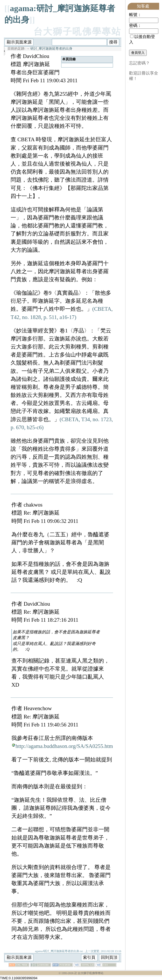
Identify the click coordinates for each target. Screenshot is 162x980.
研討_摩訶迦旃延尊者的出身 (51, 49)
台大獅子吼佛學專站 (77, 32)
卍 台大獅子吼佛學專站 (89, 973)
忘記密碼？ (139, 63)
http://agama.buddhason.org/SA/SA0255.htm (64, 746)
